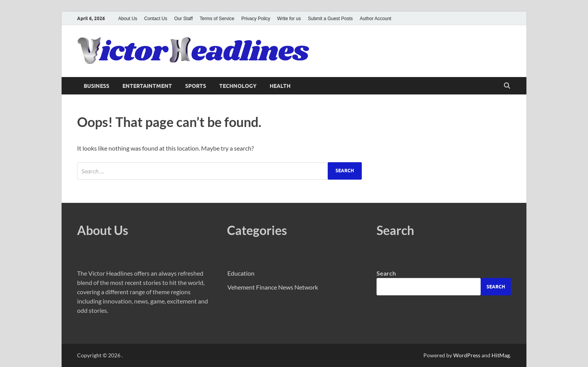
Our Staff (184, 19)
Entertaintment (147, 86)
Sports (196, 86)
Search (386, 273)
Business (96, 86)
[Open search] (507, 86)
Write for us (289, 19)
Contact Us (156, 19)
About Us (128, 19)
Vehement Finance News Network (273, 287)
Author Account (376, 19)
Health (280, 86)
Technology (238, 86)
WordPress (467, 355)
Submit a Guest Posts (330, 19)
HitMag (501, 355)
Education (241, 273)
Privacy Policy (256, 19)
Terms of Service (217, 19)
